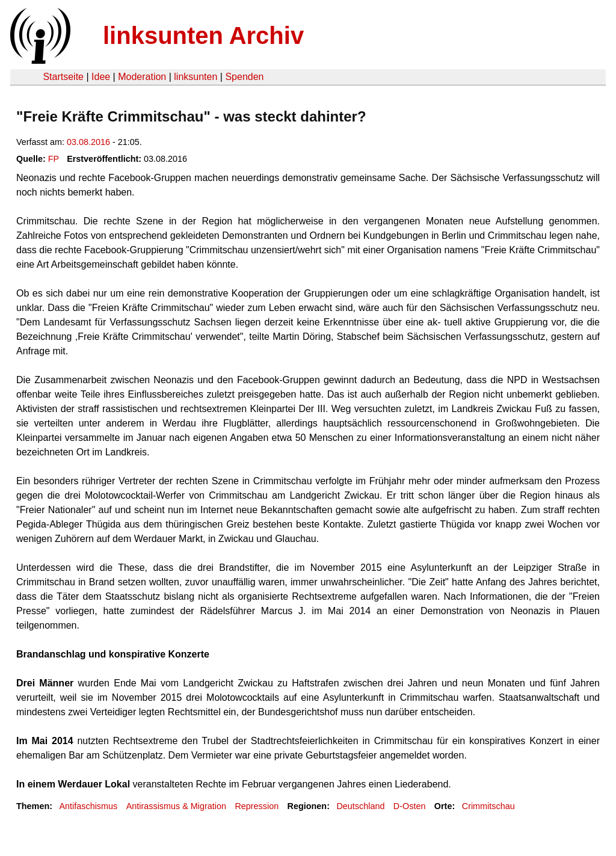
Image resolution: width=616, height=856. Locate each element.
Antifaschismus (88, 806)
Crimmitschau (488, 806)
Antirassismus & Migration (176, 806)
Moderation (142, 77)
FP (54, 159)
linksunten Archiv (203, 35)
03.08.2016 (88, 142)
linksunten (196, 77)
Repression (257, 806)
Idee (101, 77)
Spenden (244, 77)
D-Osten (410, 806)
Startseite (63, 77)
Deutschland (360, 806)
